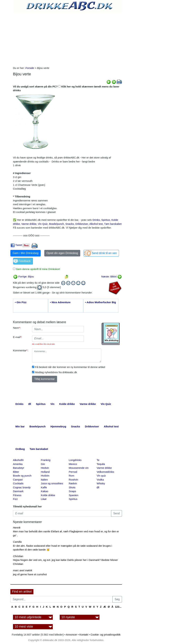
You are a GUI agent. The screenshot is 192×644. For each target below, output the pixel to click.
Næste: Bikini (111, 276)
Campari (18, 480)
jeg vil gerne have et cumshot (30, 574)
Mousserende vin (79, 468)
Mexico (73, 464)
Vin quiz (101, 476)
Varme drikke (29, 224)
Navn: (17, 328)
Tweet (19, 245)
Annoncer (71, 635)
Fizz (15, 499)
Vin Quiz (43, 224)
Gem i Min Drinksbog (26, 253)
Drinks (96, 220)
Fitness (17, 495)
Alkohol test (96, 224)
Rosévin (74, 480)
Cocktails (18, 483)
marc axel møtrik (23, 570)
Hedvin (45, 468)
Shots (72, 487)
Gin (43, 464)
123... (118, 607)
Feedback (25, 261)
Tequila (101, 464)
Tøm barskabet (113, 224)
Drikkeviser (82, 224)
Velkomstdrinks (105, 472)
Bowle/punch (57, 224)
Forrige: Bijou (23, 276)
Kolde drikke (48, 495)
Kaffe (44, 487)
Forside (30, 68)
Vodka (100, 480)
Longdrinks (75, 460)
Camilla (17, 542)
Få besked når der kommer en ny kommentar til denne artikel (70, 367)
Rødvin (73, 483)
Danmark (18, 491)
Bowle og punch (22, 476)
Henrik (17, 528)
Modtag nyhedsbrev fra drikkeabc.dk (56, 372)
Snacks (70, 224)
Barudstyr (19, 468)
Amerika (18, 464)
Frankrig (46, 460)
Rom (72, 476)
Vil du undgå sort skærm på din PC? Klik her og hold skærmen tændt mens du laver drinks (66, 88)
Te (98, 460)
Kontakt (84, 635)
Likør (44, 499)
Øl (98, 487)
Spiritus (106, 220)
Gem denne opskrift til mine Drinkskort (38, 269)
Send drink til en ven (104, 253)
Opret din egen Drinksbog (62, 253)
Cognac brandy (22, 487)
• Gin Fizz (21, 302)
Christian (18, 556)
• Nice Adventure (60, 302)
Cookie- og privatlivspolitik (105, 635)
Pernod (73, 472)
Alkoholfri (18, 460)
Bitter (16, 472)
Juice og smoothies (52, 483)
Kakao (45, 491)
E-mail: (18, 337)
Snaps (73, 491)
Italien (44, 480)
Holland (45, 472)
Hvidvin (45, 476)
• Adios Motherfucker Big (100, 302)
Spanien (74, 495)
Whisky (101, 483)
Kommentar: (21, 350)
